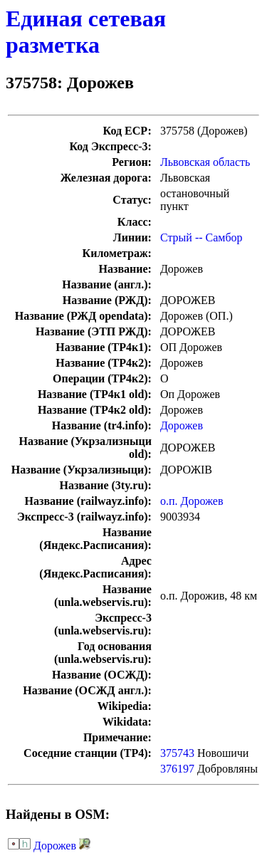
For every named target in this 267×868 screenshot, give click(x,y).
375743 (177, 753)
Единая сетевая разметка (86, 32)
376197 (177, 769)
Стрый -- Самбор (201, 237)
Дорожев (182, 425)
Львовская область (205, 162)
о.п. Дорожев (192, 501)
